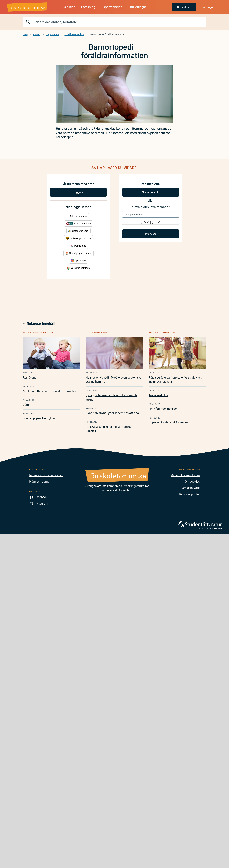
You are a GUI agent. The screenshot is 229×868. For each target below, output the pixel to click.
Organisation (52, 34)
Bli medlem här (151, 192)
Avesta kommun (78, 224)
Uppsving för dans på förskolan (168, 422)
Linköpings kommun (78, 238)
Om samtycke (191, 488)
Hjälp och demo (39, 481)
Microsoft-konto (78, 216)
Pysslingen (78, 261)
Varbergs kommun (78, 268)
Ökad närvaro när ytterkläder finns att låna (112, 413)
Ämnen (37, 34)
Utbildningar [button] (137, 7)
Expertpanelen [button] (112, 7)
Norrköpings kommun (78, 253)
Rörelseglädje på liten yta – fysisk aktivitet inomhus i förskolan (175, 379)
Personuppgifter (189, 494)
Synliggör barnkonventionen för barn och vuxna (111, 397)
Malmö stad (79, 246)
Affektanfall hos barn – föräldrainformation (50, 391)
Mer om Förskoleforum (185, 475)
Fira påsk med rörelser (163, 409)
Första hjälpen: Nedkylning (40, 418)
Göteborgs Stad (78, 231)
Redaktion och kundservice (46, 475)
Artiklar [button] (69, 7)
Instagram (41, 503)
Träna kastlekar (158, 395)
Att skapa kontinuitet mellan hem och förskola (109, 429)
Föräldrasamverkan (74, 34)
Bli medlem (184, 7)
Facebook (41, 497)
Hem (25, 34)
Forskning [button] (88, 7)
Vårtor (27, 405)
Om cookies (192, 481)
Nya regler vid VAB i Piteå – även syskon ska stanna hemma (114, 379)
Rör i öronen (30, 377)
